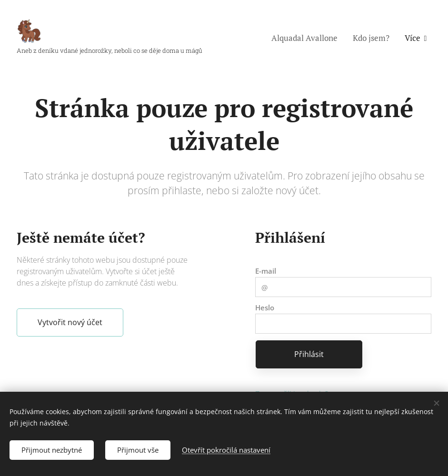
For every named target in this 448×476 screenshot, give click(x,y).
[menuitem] (307, 38)
